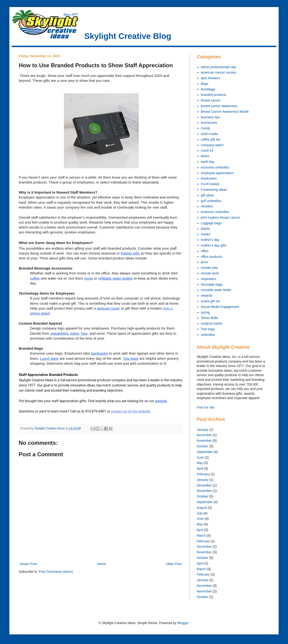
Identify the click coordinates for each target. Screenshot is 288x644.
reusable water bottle (216, 290)
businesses (209, 123)
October (203, 446)
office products (212, 257)
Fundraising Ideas (214, 190)
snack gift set (210, 301)
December (204, 435)
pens (204, 262)
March (201, 535)
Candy (206, 128)
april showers (210, 78)
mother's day (210, 240)
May (200, 463)
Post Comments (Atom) (56, 572)
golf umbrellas (211, 201)
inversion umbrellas (215, 212)
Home (101, 564)
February (203, 474)
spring (205, 312)
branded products (214, 95)
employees (209, 178)
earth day (208, 162)
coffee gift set (211, 139)
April (200, 468)
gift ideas (207, 195)
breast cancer (211, 100)
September (205, 452)
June (200, 457)
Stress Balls (210, 318)
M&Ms (206, 229)
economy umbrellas (215, 167)
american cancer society (219, 72)
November (204, 441)
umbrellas (208, 335)
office (205, 251)
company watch (212, 145)
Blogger (183, 623)
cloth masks (210, 134)
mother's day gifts (214, 245)
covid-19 (207, 150)
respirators (209, 279)
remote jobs (209, 268)
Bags (205, 84)
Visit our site (206, 407)
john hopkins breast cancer (220, 217)
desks (205, 156)
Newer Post (28, 564)
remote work (210, 273)
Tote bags (208, 329)
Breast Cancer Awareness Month (225, 112)
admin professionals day (219, 67)
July (200, 513)
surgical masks (212, 323)
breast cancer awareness (219, 106)
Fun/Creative (210, 184)
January (203, 430)
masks (206, 234)
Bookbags (208, 89)
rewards (207, 296)
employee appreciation (217, 173)
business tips (210, 117)
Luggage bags (211, 223)
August (202, 508)
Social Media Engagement (220, 307)
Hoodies (207, 206)
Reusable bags (212, 285)
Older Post (174, 564)
